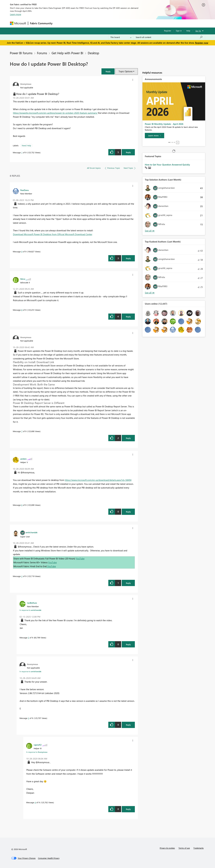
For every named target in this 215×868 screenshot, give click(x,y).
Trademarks (199, 848)
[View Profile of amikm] (23, 459)
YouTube (80, 559)
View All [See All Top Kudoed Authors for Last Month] (150, 293)
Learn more (16, 14)
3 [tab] (173, 142)
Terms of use (184, 848)
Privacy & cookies (167, 848)
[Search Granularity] (121, 37)
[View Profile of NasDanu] (25, 190)
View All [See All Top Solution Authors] (150, 231)
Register (168, 31)
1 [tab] (169, 142)
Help (188, 31)
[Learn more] (155, 136)
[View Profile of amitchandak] (31, 532)
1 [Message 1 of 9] (22, 152)
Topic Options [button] (126, 71)
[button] (108, 71)
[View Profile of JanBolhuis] (32, 603)
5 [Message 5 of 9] (29, 638)
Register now (202, 43)
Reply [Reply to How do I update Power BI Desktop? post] (128, 152)
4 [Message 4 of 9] (35, 802)
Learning (123, 23)
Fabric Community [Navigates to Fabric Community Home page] (41, 23)
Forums (59, 23)
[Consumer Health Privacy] (49, 858)
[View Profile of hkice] (23, 279)
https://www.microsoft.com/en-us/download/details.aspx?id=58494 (98, 480)
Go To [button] (198, 31)
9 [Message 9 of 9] (22, 251)
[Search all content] (169, 37)
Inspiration (72, 23)
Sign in (179, 31)
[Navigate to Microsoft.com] (18, 23)
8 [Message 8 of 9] (22, 310)
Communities (98, 23)
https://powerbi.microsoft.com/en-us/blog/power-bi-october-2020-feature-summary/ (55, 113)
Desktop (93, 53)
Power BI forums (21, 53)
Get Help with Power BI (67, 53)
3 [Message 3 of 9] (29, 718)
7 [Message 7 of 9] (22, 431)
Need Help (26, 145)
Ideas (85, 23)
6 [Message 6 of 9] (22, 505)
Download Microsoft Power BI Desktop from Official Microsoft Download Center (53, 234)
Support (135, 23)
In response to (30, 610)
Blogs (111, 23)
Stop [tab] (178, 143)
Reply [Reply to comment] (128, 258)
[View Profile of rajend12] (38, 745)
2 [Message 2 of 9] (22, 576)
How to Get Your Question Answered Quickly (167, 165)
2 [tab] (171, 142)
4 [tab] (174, 142)
